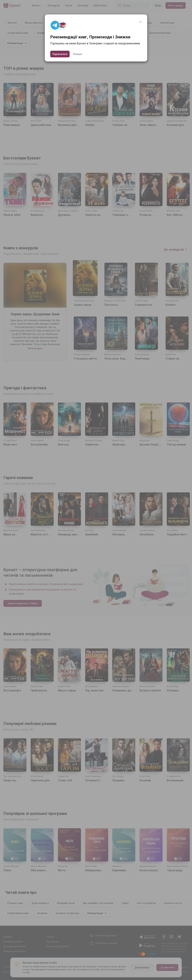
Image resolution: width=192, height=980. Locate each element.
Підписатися (60, 54)
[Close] (140, 22)
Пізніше (77, 54)
